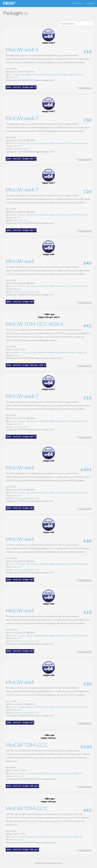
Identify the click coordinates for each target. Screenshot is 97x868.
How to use (77, 3)
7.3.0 (87, 120)
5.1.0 (87, 51)
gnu (27, 74)
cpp (16, 74)
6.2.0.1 (31, 292)
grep (36, 143)
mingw (37, 74)
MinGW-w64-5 (22, 50)
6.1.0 (21, 292)
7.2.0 (21, 149)
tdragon (71, 74)
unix (77, 74)
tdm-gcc (64, 74)
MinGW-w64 (20, 261)
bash (12, 143)
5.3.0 (16, 292)
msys (62, 143)
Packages (90, 3)
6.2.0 (26, 292)
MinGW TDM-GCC (27, 745)
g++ (20, 74)
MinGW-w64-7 (22, 118)
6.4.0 (87, 263)
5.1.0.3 (86, 747)
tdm (58, 74)
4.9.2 (87, 326)
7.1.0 (16, 149)
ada (12, 352)
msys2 (68, 143)
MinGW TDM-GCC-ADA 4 (34, 324)
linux (31, 74)
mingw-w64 (45, 74)
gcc (24, 74)
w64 (81, 74)
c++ (12, 74)
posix (53, 74)
